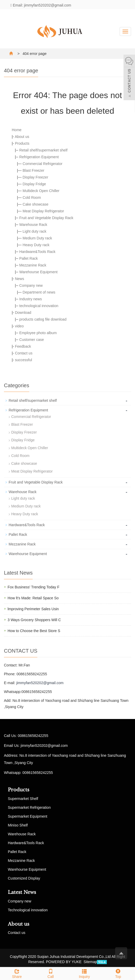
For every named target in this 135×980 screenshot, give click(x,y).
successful (23, 360)
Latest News (22, 892)
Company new (31, 285)
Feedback (23, 346)
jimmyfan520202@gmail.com (40, 683)
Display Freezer (36, 177)
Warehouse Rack (33, 225)
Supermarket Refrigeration (29, 807)
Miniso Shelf (18, 825)
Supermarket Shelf (23, 799)
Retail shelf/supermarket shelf (43, 150)
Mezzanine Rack (33, 265)
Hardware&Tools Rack (37, 252)
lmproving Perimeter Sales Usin (33, 609)
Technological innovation (28, 910)
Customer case (32, 340)
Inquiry (84, 973)
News (19, 279)
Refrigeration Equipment (39, 157)
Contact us (24, 353)
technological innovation (39, 306)
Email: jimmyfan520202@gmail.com (41, 5)
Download (23, 313)
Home (17, 130)
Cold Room (32, 198)
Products (22, 143)
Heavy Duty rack (36, 245)
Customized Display (24, 878)
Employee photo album (38, 333)
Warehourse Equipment (39, 272)
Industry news (31, 299)
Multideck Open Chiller (41, 191)
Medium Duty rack (37, 238)
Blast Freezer (34, 170)
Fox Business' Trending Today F (34, 587)
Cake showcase (36, 204)
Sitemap (90, 962)
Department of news (39, 292)
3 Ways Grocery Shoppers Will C (34, 620)
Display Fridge (34, 184)
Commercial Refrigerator (43, 164)
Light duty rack (35, 231)
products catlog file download (43, 319)
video (19, 326)
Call (51, 973)
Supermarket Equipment (28, 816)
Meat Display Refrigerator (43, 211)
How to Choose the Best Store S (34, 631)
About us (22, 137)
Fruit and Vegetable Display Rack (46, 218)
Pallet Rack (29, 258)
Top (118, 973)
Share (17, 973)
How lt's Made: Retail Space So (33, 598)
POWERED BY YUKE (64, 962)
